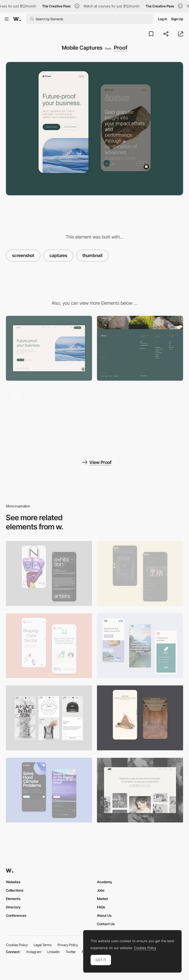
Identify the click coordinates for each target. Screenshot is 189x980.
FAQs (101, 907)
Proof (121, 48)
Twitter (71, 952)
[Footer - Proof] (140, 348)
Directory (13, 907)
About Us (104, 915)
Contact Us (106, 924)
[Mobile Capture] (49, 573)
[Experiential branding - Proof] (49, 418)
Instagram (34, 952)
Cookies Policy (17, 945)
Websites (13, 882)
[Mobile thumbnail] (140, 646)
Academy (105, 882)
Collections (15, 890)
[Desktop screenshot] (140, 790)
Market (102, 899)
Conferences (16, 915)
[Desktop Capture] (49, 348)
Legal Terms (43, 945)
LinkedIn (54, 952)
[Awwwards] (17, 19)
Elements (13, 899)
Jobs (101, 890)
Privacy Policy (68, 945)
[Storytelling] (140, 718)
